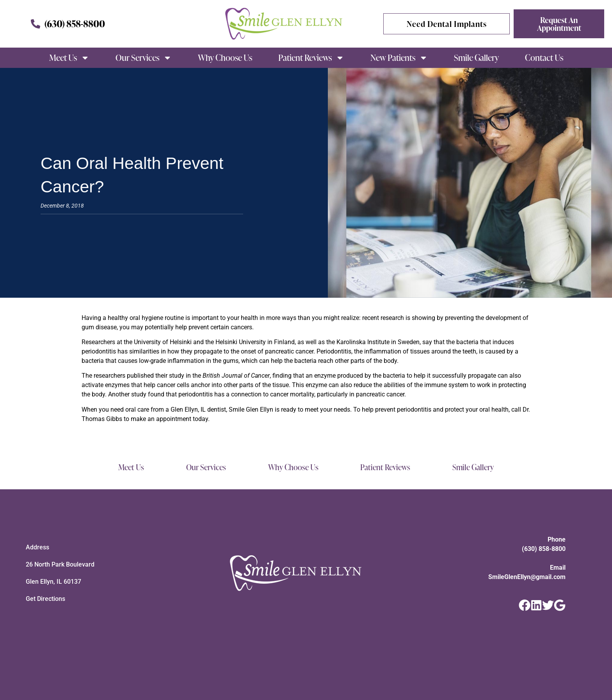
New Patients (399, 58)
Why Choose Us (225, 58)
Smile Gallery (476, 58)
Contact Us (544, 58)
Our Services (144, 58)
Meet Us (69, 58)
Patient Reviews (311, 58)
